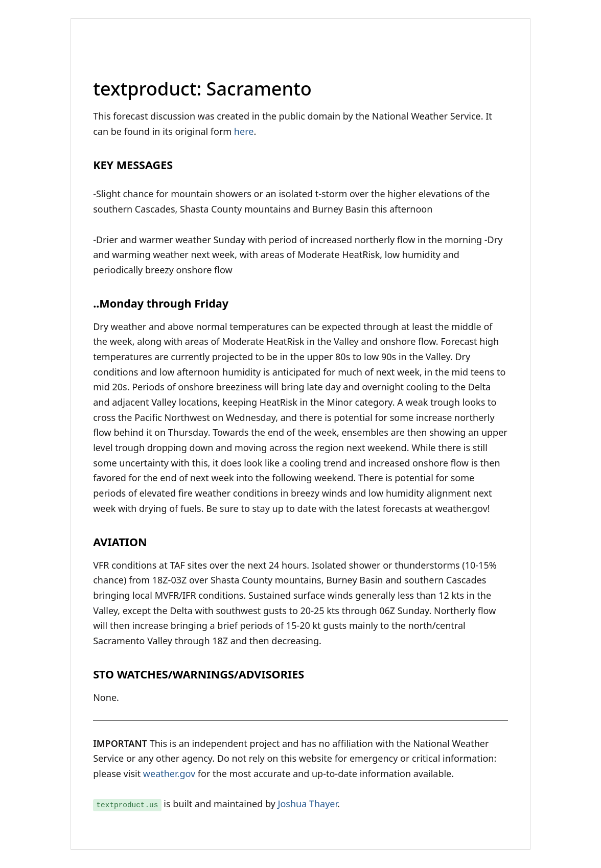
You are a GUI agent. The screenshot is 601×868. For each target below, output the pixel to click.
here (244, 131)
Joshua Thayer (307, 804)
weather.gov (169, 773)
